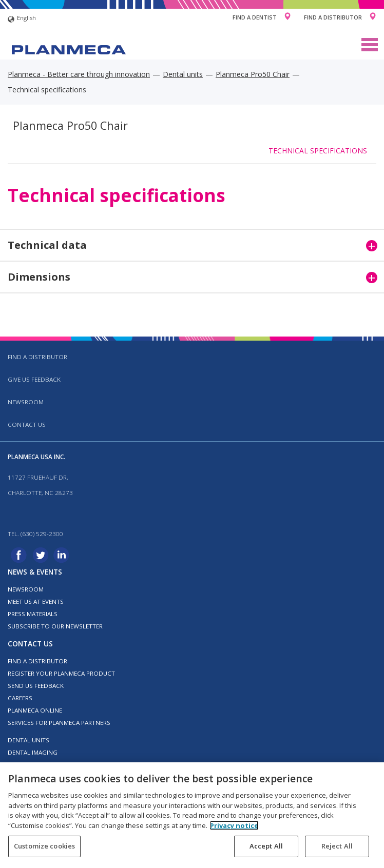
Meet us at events (36, 601)
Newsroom (26, 402)
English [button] (22, 19)
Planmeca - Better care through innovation (79, 74)
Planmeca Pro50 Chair (253, 74)
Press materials (33, 614)
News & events (35, 572)
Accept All (266, 846)
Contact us (27, 425)
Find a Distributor (333, 17)
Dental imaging (33, 752)
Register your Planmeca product (61, 673)
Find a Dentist (255, 17)
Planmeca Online (35, 710)
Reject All (337, 846)
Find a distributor (37, 357)
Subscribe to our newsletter (55, 626)
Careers (20, 698)
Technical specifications (318, 151)
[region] (192, 815)
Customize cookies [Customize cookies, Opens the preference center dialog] (44, 846)
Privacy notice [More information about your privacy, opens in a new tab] (234, 825)
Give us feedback (34, 379)
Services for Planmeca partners (59, 723)
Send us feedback (36, 686)
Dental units (183, 74)
